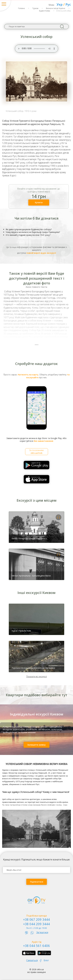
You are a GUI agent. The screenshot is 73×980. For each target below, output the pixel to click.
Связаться (32, 960)
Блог (46, 960)
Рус (68, 4)
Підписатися (37, 882)
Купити (39, 202)
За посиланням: (37, 452)
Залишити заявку (36, 745)
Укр (60, 4)
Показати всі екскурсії (37, 676)
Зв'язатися (42, 932)
